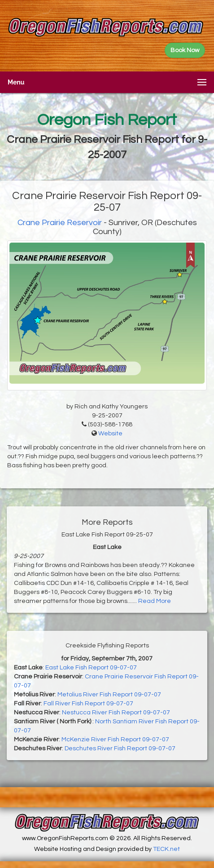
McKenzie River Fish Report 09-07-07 (115, 740)
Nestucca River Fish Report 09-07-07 (116, 713)
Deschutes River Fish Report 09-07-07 (120, 748)
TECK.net (166, 849)
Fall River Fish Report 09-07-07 (88, 704)
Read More (155, 601)
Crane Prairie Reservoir (60, 223)
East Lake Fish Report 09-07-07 (91, 668)
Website (110, 434)
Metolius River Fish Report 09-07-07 (109, 695)
